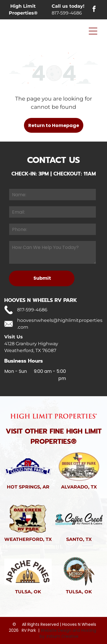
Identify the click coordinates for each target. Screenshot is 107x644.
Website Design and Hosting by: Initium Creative (68, 633)
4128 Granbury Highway (31, 344)
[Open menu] (93, 31)
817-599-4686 (67, 13)
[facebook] (94, 10)
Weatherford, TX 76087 (30, 350)
